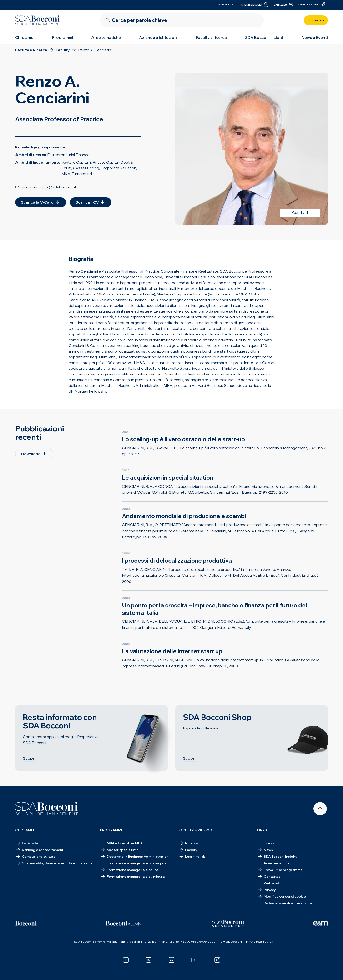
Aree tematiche (106, 37)
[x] (149, 960)
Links (262, 830)
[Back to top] (320, 809)
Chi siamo (24, 37)
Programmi (63, 37)
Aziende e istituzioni (158, 37)
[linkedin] (171, 960)
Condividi (300, 212)
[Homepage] (47, 809)
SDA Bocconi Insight (264, 37)
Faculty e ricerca (211, 37)
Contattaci (316, 20)
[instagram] (217, 960)
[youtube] (194, 960)
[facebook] (126, 960)
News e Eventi (315, 37)
